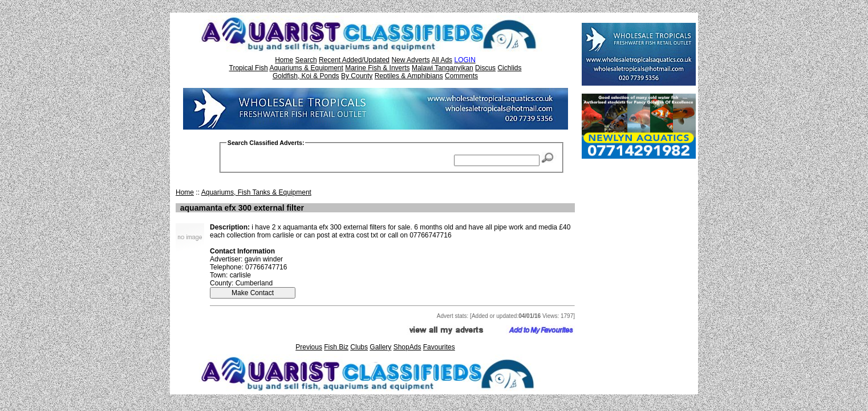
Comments (461, 76)
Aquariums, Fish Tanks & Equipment (256, 192)
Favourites (439, 347)
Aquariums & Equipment (306, 68)
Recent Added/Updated (354, 60)
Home (284, 60)
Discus (485, 68)
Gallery (380, 347)
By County (357, 76)
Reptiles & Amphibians (409, 76)
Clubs (359, 347)
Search (306, 60)
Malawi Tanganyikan (443, 68)
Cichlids (509, 68)
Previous (309, 347)
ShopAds (407, 347)
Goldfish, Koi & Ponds (306, 76)
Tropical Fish (249, 68)
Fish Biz (336, 347)
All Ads (442, 60)
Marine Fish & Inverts (377, 68)
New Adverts (410, 60)
